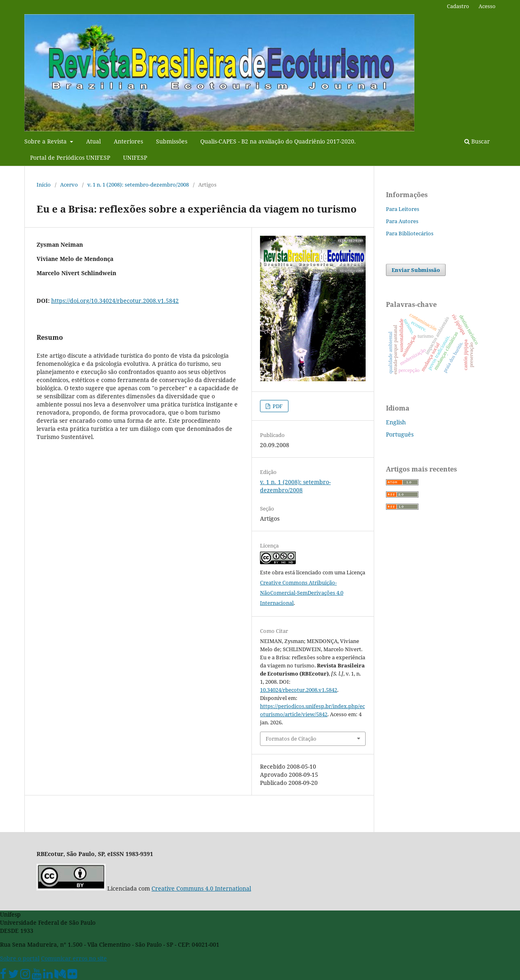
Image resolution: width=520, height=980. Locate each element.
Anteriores (128, 141)
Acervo (69, 185)
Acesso (487, 6)
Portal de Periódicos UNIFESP (70, 158)
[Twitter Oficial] (13, 976)
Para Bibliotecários (410, 233)
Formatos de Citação (291, 739)
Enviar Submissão (416, 270)
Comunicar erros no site (74, 958)
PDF (277, 406)
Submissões (172, 141)
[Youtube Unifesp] (37, 976)
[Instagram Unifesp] (25, 976)
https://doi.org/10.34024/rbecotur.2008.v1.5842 (115, 301)
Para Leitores (403, 209)
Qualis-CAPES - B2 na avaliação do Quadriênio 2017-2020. (278, 141)
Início (44, 185)
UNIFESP (135, 158)
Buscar (477, 141)
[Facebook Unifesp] (3, 976)
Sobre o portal (20, 958)
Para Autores (402, 221)
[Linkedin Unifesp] (48, 976)
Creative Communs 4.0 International (201, 888)
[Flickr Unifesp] (72, 976)
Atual (93, 141)
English (396, 422)
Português (400, 434)
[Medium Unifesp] (60, 976)
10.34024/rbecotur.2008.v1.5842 (299, 690)
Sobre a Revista (46, 141)
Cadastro (458, 6)
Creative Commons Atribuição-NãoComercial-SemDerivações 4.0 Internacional (302, 593)
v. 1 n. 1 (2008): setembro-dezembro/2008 (138, 185)
